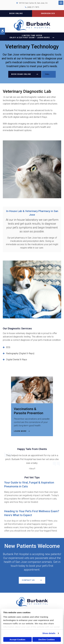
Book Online (16, 13)
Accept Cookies (17, 639)
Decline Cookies (47, 639)
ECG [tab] (8, 347)
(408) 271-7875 (33, 7)
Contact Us (28, 580)
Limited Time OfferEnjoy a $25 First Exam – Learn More (30, 37)
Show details (49, 633)
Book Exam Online (21, 74)
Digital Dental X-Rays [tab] (17, 360)
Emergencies (48, 13)
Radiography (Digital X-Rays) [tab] (20, 353)
